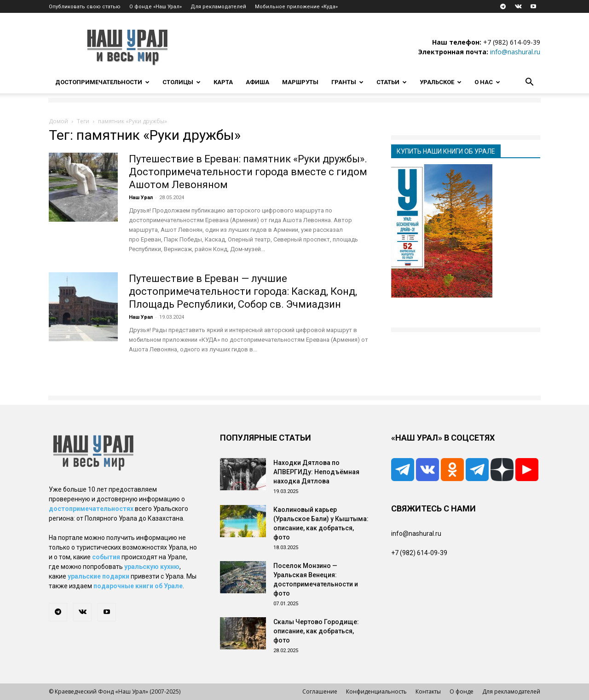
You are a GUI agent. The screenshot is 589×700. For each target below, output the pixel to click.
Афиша (257, 82)
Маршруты (300, 82)
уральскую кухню (152, 567)
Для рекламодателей (218, 7)
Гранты (347, 82)
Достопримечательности (102, 82)
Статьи (392, 82)
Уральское (441, 82)
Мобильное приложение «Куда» (296, 7)
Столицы (182, 82)
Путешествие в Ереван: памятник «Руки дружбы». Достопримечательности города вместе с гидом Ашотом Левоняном (248, 172)
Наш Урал (141, 198)
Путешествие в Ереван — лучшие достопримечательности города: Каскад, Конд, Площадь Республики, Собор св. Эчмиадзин (243, 291)
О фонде (462, 691)
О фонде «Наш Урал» (156, 7)
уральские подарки (98, 576)
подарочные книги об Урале (138, 586)
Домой (58, 121)
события (106, 557)
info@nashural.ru (515, 52)
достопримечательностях (91, 509)
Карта (223, 82)
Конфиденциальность (376, 691)
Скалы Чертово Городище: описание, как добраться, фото (316, 631)
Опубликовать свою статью (85, 7)
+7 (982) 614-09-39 (512, 42)
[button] (529, 83)
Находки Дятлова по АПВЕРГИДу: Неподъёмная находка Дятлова (316, 472)
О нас (487, 82)
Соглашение (320, 691)
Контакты (428, 691)
